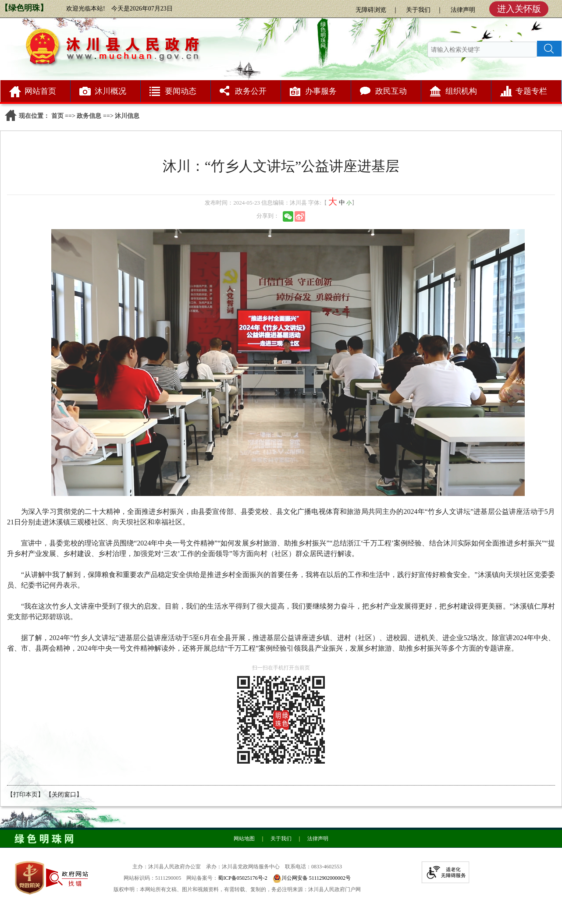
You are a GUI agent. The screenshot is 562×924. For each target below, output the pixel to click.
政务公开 (251, 91)
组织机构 (461, 91)
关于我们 (418, 10)
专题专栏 (531, 91)
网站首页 (40, 91)
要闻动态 (181, 91)
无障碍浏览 (371, 10)
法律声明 (463, 10)
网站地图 (244, 839)
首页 (57, 116)
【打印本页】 (25, 795)
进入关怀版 (519, 9)
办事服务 (321, 91)
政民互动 (391, 91)
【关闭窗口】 (64, 795)
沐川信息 (127, 116)
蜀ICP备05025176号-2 (243, 878)
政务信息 (89, 116)
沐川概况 (110, 91)
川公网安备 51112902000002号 (316, 878)
